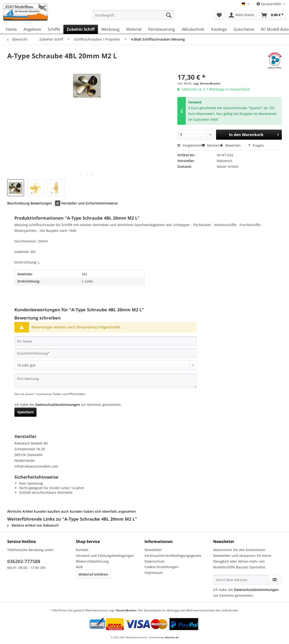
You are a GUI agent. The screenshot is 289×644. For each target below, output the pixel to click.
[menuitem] (133, 17)
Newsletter (153, 550)
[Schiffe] (54, 29)
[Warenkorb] (272, 15)
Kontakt (82, 550)
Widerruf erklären (93, 574)
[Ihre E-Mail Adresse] (241, 580)
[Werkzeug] (110, 29)
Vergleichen (190, 145)
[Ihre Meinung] (105, 381)
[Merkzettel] (219, 15)
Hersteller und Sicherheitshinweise (90, 203)
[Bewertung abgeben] (105, 365)
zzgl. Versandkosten (207, 83)
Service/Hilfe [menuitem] (269, 4)
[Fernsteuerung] (162, 29)
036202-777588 (24, 561)
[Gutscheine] (244, 29)
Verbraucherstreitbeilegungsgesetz (173, 556)
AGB (79, 567)
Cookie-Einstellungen (162, 567)
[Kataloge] (219, 29)
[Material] (134, 29)
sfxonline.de (172, 637)
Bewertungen (46, 203)
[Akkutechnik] (193, 29)
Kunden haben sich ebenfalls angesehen (103, 511)
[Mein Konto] (242, 15)
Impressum (154, 573)
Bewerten (231, 145)
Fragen (256, 145)
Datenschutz (155, 561)
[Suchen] (169, 15)
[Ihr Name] (105, 341)
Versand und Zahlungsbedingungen (105, 556)
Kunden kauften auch (51, 511)
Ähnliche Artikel (20, 511)
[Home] (11, 29)
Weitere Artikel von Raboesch (33, 525)
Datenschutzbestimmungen (58, 405)
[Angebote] (32, 29)
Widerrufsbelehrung (92, 561)
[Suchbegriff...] (133, 15)
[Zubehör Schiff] (81, 29)
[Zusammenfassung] (105, 353)
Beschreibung (18, 203)
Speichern (25, 412)
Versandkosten (126, 610)
